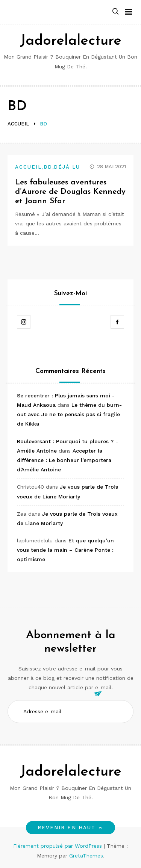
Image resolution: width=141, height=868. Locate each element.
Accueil (29, 167)
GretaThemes (86, 856)
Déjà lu (67, 167)
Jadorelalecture (71, 41)
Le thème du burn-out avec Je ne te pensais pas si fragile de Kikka (69, 414)
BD (48, 167)
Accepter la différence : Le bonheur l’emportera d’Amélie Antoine (64, 460)
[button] (115, 12)
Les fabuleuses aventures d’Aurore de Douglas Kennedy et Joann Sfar (70, 192)
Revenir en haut (70, 828)
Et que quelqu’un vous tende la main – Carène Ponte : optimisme (65, 550)
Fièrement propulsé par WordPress (58, 846)
